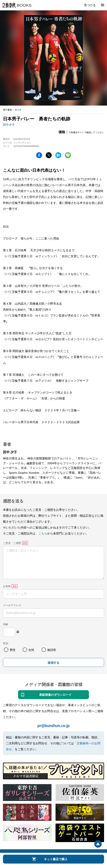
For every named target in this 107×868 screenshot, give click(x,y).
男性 (13, 650)
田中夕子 (9, 125)
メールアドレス (12, 605)
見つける (90, 5)
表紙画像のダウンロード (55, 695)
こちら (43, 533)
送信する (53, 663)
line (68, 155)
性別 (6, 643)
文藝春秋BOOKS (16, 5)
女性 (31, 650)
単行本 (18, 110)
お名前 (7, 586)
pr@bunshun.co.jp (53, 725)
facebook (39, 155)
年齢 (6, 624)
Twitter (49, 155)
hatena (58, 155)
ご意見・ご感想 (12, 543)
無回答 (52, 650)
